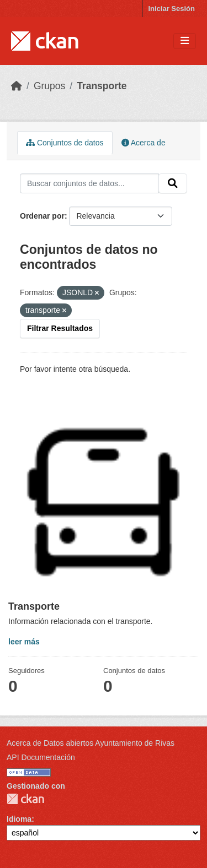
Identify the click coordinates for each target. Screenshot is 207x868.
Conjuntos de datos (65, 143)
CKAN (25, 799)
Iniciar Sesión (171, 9)
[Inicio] (17, 86)
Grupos (49, 86)
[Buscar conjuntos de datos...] (89, 183)
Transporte (102, 86)
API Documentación (41, 757)
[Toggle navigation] (185, 41)
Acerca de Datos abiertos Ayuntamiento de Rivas (91, 743)
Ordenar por (42, 216)
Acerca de (144, 143)
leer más (24, 642)
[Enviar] (173, 183)
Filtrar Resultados (60, 328)
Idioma (19, 819)
